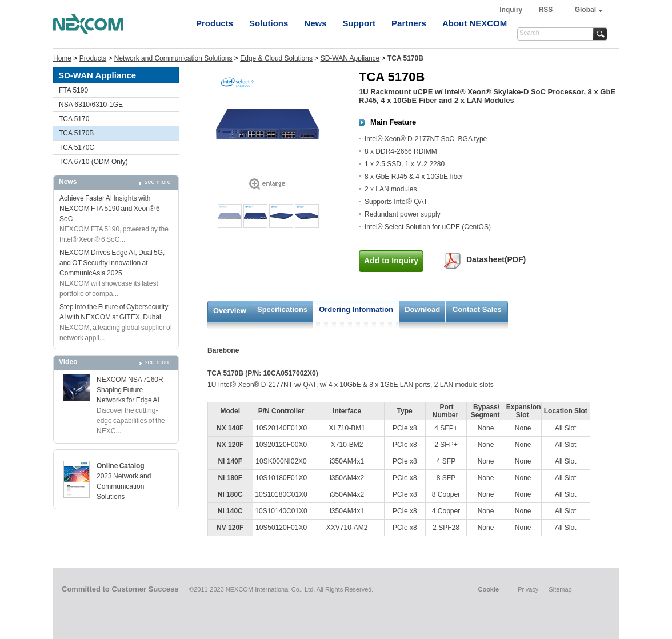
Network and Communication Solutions (173, 58)
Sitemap (560, 589)
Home (62, 58)
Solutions (269, 23)
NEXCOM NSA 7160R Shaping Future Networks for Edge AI (130, 390)
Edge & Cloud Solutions (276, 58)
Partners (409, 23)
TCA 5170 (74, 119)
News (315, 23)
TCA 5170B (76, 133)
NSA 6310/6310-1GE (91, 105)
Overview (230, 311)
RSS (546, 10)
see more (158, 182)
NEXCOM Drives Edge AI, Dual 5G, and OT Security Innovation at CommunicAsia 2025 (112, 263)
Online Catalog (121, 466)
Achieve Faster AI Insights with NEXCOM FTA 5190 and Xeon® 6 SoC (110, 209)
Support (359, 23)
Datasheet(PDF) (496, 259)
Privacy (528, 589)
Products (215, 23)
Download (422, 309)
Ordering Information (356, 309)
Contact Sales (477, 309)
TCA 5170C (77, 147)
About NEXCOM (475, 23)
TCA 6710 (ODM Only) (93, 162)
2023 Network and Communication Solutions (124, 486)
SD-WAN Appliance (350, 58)
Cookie (488, 589)
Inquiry (512, 10)
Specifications (282, 309)
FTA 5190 (73, 90)
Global (585, 10)
